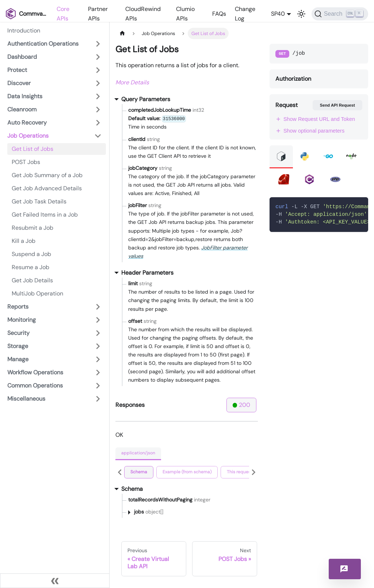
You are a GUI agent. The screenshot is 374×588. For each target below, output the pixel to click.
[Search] (340, 14)
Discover (19, 83)
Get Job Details (32, 280)
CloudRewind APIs (143, 14)
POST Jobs (26, 162)
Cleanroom (22, 109)
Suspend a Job (31, 254)
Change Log (245, 14)
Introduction (24, 30)
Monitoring (22, 320)
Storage (18, 346)
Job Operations (28, 136)
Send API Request (337, 105)
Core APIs (63, 14)
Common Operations (35, 385)
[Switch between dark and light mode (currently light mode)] (301, 14)
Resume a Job (30, 267)
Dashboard (22, 57)
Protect (17, 70)
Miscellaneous (26, 399)
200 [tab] (242, 405)
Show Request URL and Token (315, 119)
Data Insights (25, 96)
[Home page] (122, 33)
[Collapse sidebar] (55, 581)
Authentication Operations (43, 44)
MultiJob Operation (37, 293)
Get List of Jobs (33, 149)
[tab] (139, 472)
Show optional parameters (310, 131)
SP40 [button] (278, 14)
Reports (18, 307)
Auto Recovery (27, 123)
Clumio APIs (185, 14)
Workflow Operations (35, 372)
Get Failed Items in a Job (45, 215)
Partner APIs (98, 14)
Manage (18, 359)
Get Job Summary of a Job (47, 175)
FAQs (219, 14)
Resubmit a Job (33, 228)
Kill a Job (24, 241)
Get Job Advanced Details (47, 188)
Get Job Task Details (39, 201)
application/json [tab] (138, 453)
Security (18, 333)
